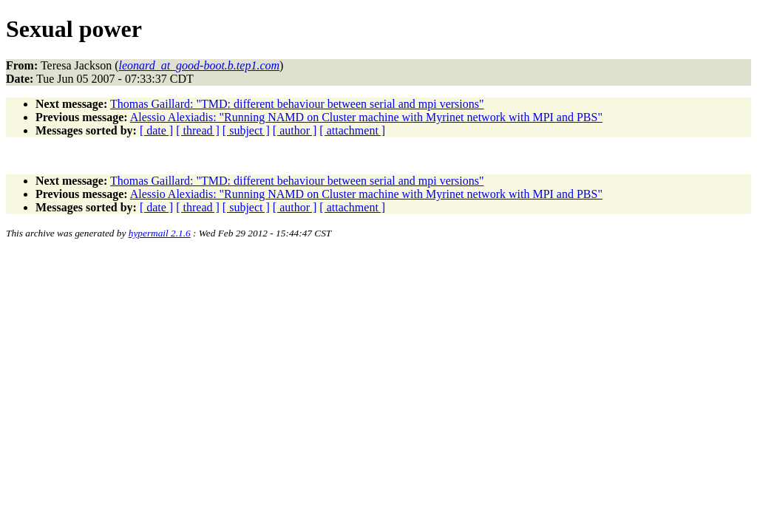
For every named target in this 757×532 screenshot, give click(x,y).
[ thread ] (198, 130)
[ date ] (156, 130)
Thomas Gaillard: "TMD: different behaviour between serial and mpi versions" (297, 104)
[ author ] (295, 130)
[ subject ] (246, 130)
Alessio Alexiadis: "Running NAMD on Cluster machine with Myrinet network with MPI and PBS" (366, 117)
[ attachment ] (352, 130)
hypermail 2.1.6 (160, 233)
